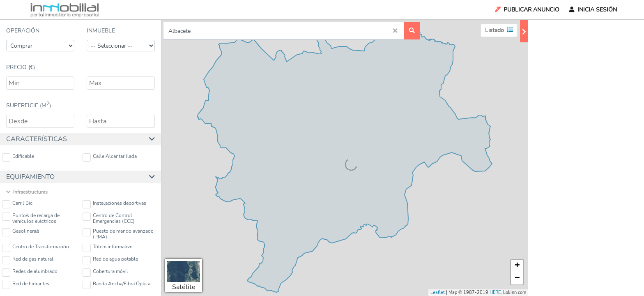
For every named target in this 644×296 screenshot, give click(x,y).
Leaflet (438, 293)
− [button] (517, 278)
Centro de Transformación (36, 248)
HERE (495, 293)
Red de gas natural (28, 260)
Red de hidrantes (26, 285)
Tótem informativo (108, 248)
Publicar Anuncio (527, 10)
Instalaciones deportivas (114, 204)
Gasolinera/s (21, 232)
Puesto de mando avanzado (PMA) (118, 234)
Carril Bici (18, 204)
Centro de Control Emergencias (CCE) (109, 218)
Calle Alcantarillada (110, 157)
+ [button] (517, 266)
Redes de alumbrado (30, 272)
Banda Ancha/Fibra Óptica (116, 285)
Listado (499, 30)
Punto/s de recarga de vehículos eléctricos (31, 218)
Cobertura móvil (105, 272)
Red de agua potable (110, 260)
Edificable (18, 157)
